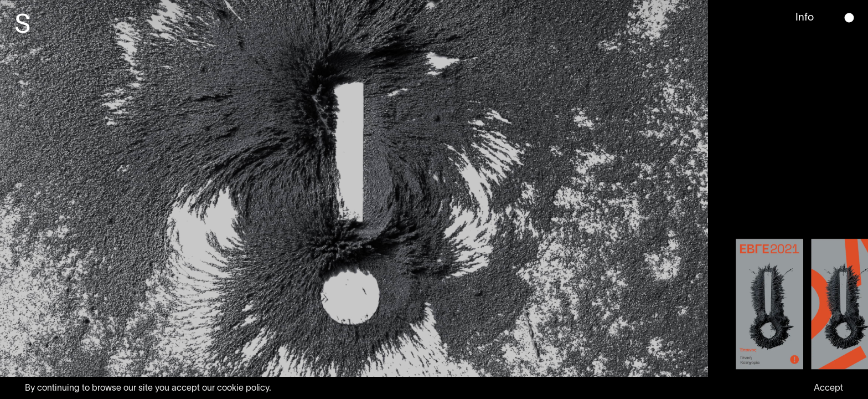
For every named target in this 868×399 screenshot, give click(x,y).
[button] (849, 18)
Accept (828, 387)
